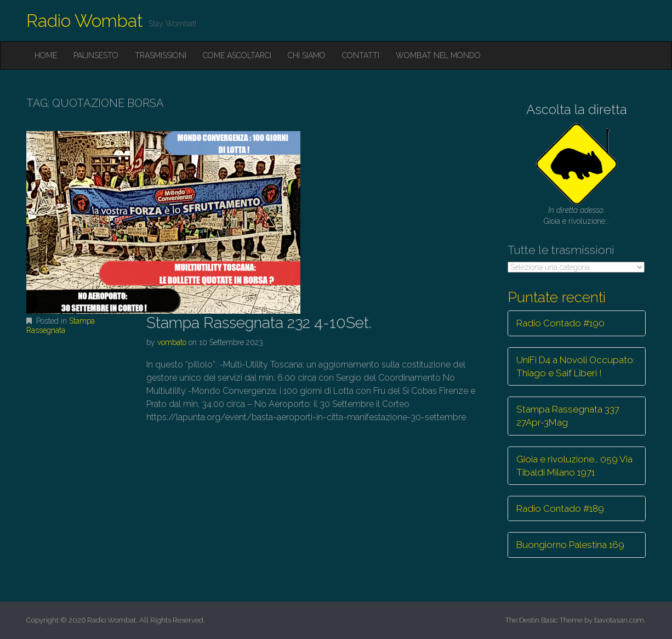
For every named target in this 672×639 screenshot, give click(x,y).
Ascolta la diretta (577, 109)
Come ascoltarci (237, 55)
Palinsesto (96, 55)
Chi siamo (307, 55)
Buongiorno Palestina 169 (570, 545)
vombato (172, 342)
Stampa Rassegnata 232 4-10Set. (259, 323)
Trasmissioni (161, 55)
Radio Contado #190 (560, 323)
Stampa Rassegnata (61, 326)
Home (46, 55)
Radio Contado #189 (560, 508)
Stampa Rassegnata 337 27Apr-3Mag (568, 416)
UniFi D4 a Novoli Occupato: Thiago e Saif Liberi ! (576, 366)
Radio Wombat (85, 21)
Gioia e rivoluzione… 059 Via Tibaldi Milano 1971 (574, 466)
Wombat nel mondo (438, 55)
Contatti (361, 55)
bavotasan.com (619, 620)
